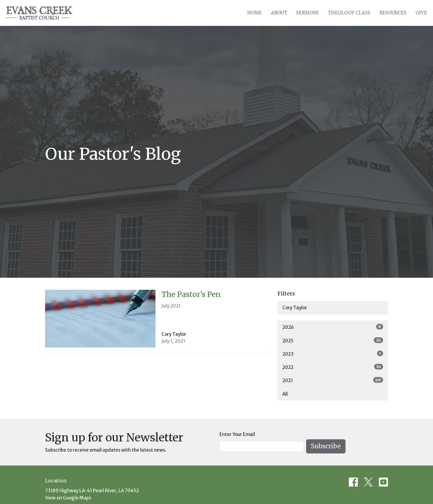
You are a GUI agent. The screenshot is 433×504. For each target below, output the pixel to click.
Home (255, 13)
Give (421, 13)
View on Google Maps (68, 498)
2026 (333, 327)
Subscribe (326, 446)
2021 (333, 380)
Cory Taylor (295, 308)
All (285, 394)
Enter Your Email (237, 434)
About (279, 13)
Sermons (307, 13)
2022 (333, 367)
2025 (333, 340)
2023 (333, 354)
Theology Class (349, 13)
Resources (393, 13)
